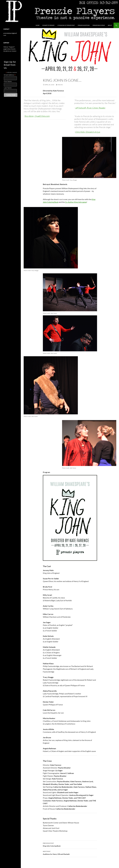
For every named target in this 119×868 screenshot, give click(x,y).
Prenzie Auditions (84, 25)
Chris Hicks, (88, 132)
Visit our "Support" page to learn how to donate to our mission (10, 49)
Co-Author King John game (76, 202)
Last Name (8, 88)
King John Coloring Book (70, 844)
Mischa (60, 85)
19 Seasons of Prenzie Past (66, 25)
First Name (8, 81)
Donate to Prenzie (48, 25)
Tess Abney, (37, 116)
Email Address (10, 75)
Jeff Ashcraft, (90, 108)
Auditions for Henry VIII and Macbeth (70, 853)
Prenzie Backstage (99, 25)
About (110, 25)
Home (38, 25)
